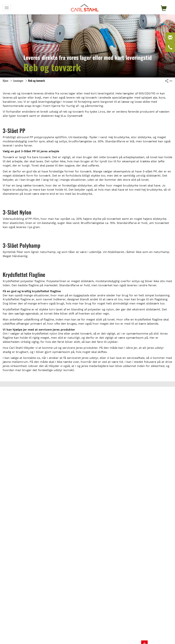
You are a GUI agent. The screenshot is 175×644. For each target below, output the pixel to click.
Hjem (6, 81)
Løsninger (18, 81)
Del (168, 81)
